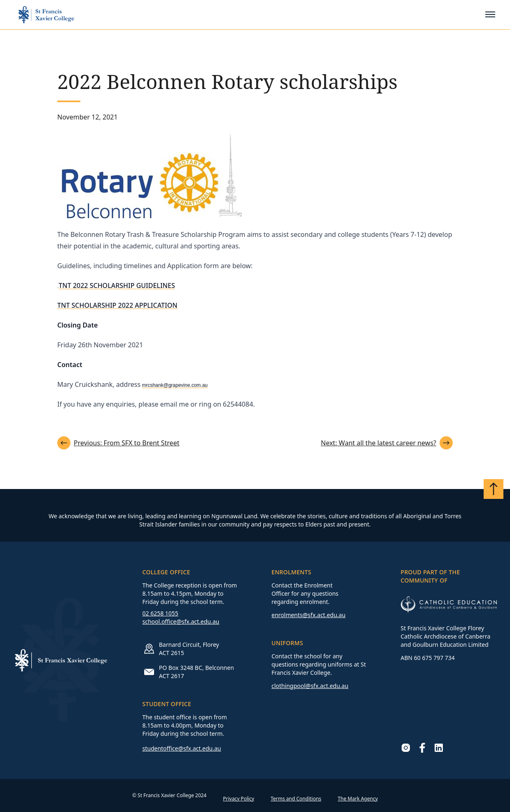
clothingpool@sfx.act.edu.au (310, 686)
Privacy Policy (239, 799)
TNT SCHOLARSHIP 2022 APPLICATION (117, 305)
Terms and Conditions (296, 799)
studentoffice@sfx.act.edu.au (182, 748)
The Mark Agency (358, 799)
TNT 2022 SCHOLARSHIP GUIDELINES (117, 285)
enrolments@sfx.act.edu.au (309, 615)
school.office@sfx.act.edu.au (181, 621)
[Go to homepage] (46, 15)
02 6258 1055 (160, 613)
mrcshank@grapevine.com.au (175, 385)
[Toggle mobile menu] (490, 14)
